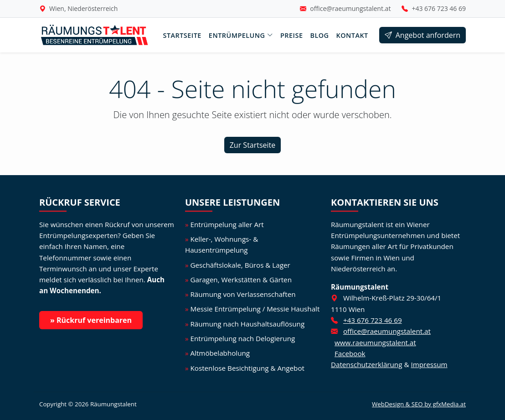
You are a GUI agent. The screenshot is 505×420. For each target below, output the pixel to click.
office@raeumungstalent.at (350, 8)
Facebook (350, 353)
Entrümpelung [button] (241, 35)
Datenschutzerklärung (366, 364)
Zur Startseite (253, 145)
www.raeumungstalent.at (375, 342)
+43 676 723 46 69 (439, 8)
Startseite (182, 35)
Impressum (429, 364)
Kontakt (352, 35)
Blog (319, 35)
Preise (291, 35)
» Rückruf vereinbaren (91, 320)
